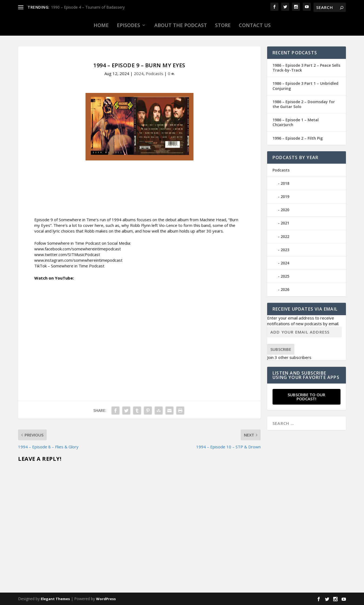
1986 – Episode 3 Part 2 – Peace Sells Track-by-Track (306, 68)
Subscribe (281, 349)
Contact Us (255, 25)
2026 (285, 289)
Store (223, 25)
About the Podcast (181, 25)
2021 (285, 223)
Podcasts (154, 73)
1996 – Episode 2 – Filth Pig (298, 138)
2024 (139, 73)
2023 (285, 250)
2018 (285, 183)
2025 (285, 276)
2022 (285, 236)
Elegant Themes (55, 599)
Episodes (128, 25)
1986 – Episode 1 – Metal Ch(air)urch (296, 122)
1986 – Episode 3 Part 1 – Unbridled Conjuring (305, 86)
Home (101, 25)
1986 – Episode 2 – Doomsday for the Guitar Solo (304, 104)
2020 (285, 210)
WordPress (106, 599)
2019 (285, 196)
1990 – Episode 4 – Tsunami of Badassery (88, 7)
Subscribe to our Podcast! (306, 397)
